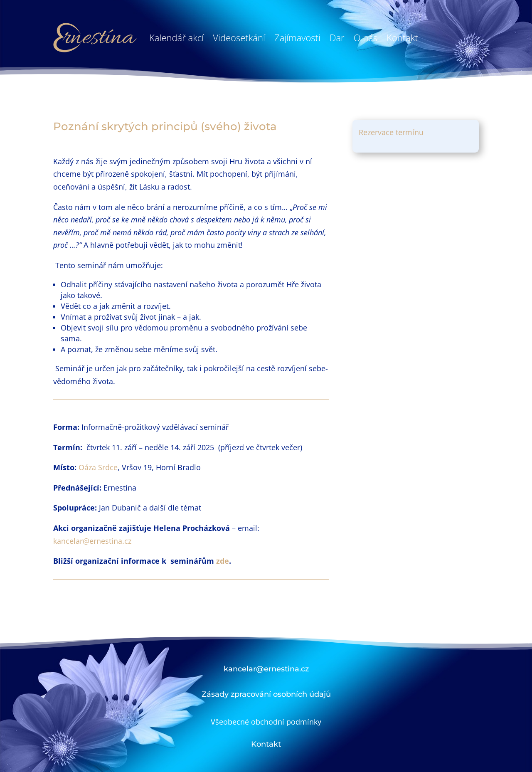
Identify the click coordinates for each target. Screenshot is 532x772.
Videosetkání (239, 37)
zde (223, 561)
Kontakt (402, 37)
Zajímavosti (297, 37)
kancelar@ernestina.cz (92, 541)
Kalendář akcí (176, 37)
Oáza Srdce (98, 467)
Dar (337, 37)
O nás (366, 37)
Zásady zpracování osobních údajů (266, 694)
